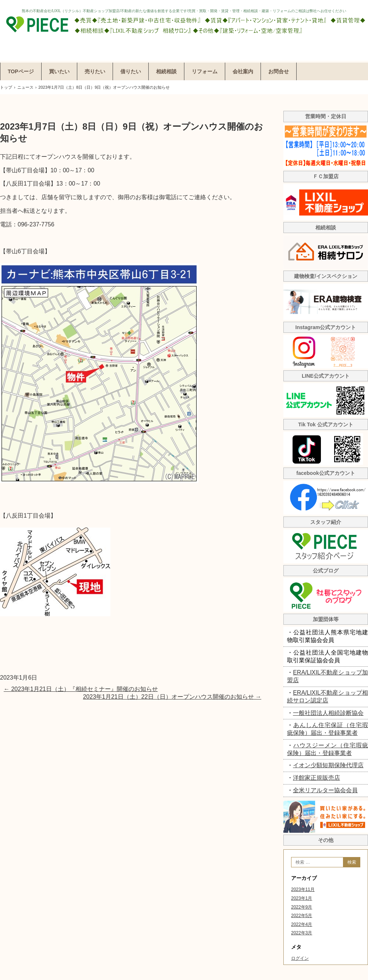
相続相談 (166, 71)
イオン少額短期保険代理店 (328, 765)
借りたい (131, 71)
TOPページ (21, 71)
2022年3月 (302, 933)
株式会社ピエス (184, 30)
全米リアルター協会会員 (325, 790)
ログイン (300, 958)
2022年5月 (302, 916)
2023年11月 (303, 889)
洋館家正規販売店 (316, 778)
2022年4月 (302, 924)
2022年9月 (302, 907)
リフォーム (205, 71)
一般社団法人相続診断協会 (328, 713)
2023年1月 (302, 898)
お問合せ (279, 71)
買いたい (59, 71)
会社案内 (243, 71)
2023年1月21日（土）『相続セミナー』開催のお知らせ (81, 689)
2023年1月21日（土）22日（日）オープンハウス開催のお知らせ (172, 697)
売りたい (95, 71)
